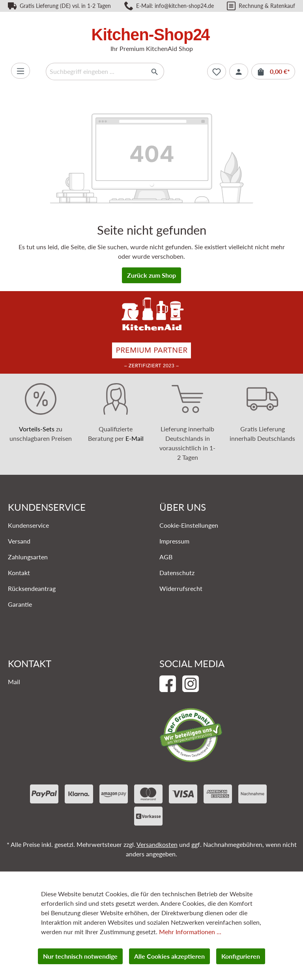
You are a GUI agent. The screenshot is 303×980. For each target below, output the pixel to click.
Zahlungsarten (28, 557)
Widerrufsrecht (181, 588)
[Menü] (21, 71)
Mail (14, 682)
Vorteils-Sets (37, 429)
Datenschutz (177, 573)
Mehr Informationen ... (190, 932)
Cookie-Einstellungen (189, 525)
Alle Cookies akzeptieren (169, 956)
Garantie (20, 604)
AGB (166, 557)
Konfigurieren (241, 956)
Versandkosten (157, 844)
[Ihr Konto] (239, 71)
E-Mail (135, 438)
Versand (19, 541)
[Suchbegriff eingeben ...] (96, 71)
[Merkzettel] (217, 71)
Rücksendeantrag (32, 588)
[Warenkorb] (273, 71)
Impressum (174, 541)
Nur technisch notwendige (80, 956)
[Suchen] (155, 71)
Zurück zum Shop (151, 275)
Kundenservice (28, 525)
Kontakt (19, 573)
